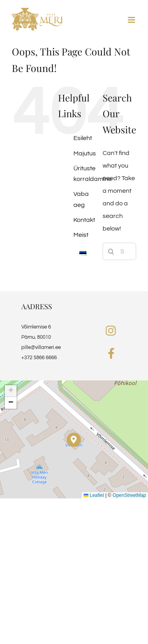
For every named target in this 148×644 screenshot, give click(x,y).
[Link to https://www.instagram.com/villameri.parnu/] (111, 331)
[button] (74, 440)
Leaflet (94, 495)
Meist (81, 235)
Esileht (83, 138)
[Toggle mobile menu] (132, 20)
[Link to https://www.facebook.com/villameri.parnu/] (111, 353)
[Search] (111, 251)
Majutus (85, 153)
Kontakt (84, 220)
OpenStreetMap (129, 495)
